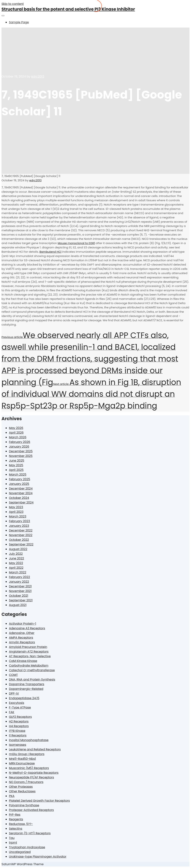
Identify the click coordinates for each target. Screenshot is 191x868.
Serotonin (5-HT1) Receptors (30, 833)
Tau (12, 838)
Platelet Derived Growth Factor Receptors (39, 801)
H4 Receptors (19, 726)
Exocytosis (17, 703)
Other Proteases (21, 787)
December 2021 (20, 586)
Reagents (16, 819)
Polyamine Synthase (24, 805)
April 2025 (16, 470)
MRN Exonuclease (22, 763)
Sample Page (19, 22)
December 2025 (21, 451)
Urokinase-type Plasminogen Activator (38, 857)
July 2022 (16, 554)
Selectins (16, 829)
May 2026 (16, 428)
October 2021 (19, 596)
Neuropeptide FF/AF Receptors (31, 777)
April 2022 (16, 568)
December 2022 (21, 530)
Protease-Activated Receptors (31, 810)
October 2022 (19, 540)
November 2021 (20, 591)
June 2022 (17, 558)
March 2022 (18, 572)
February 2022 (19, 577)
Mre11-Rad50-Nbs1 (22, 759)
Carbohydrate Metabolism (29, 666)
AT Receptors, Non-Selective (30, 656)
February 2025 (20, 479)
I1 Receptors (18, 735)
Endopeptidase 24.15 (24, 698)
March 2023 (18, 516)
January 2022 (19, 582)
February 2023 (19, 521)
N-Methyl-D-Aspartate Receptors (34, 773)
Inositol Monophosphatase (29, 740)
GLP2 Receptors (20, 717)
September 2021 (21, 600)
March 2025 (18, 475)
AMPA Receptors (21, 638)
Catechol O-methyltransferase (32, 670)
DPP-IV (14, 693)
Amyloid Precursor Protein (28, 647)
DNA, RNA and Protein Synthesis (32, 680)
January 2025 (19, 484)
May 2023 (16, 507)
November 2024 (21, 493)
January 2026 (19, 447)
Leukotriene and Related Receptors (35, 749)
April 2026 (16, 433)
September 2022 (21, 544)
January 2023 (19, 526)
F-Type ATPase (20, 707)
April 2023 (16, 512)
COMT (13, 675)
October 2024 (19, 498)
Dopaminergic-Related (26, 689)
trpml (13, 843)
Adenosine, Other (22, 633)
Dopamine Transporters (27, 684)
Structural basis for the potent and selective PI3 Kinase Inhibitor (68, 9)
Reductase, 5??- (21, 824)
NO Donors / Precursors (26, 782)
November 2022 (21, 535)
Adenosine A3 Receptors (27, 628)
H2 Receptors (19, 721)
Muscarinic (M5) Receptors (29, 768)
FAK (12, 712)
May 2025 (16, 465)
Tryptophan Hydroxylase (27, 847)
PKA (12, 796)
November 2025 (21, 456)
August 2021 (18, 605)
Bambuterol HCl (50, 252)
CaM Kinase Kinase (23, 661)
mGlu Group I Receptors (27, 754)
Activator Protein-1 (23, 624)
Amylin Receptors (22, 642)
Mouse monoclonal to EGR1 (76, 243)
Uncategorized (20, 852)
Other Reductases (22, 791)
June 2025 (17, 461)
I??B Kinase (17, 731)
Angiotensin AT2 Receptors (29, 652)
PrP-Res (15, 815)
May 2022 (16, 563)
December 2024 (21, 489)
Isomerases (18, 745)
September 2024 (21, 502)
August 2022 (18, 549)
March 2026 (18, 437)
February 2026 (20, 442)
